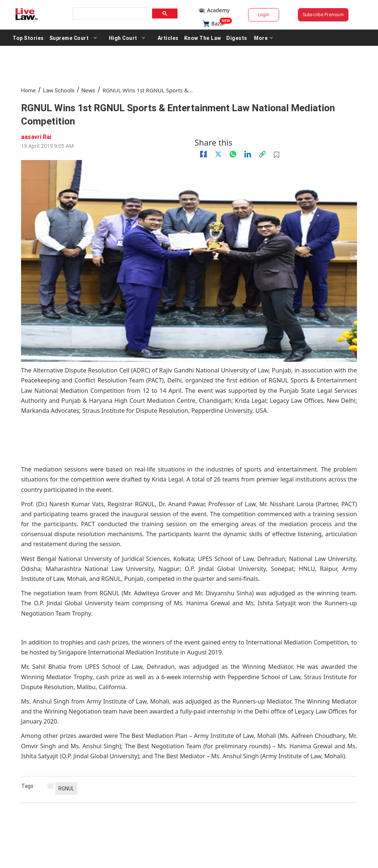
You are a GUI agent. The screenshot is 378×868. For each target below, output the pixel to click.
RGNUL (66, 789)
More (264, 38)
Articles (168, 38)
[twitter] (218, 154)
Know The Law (203, 38)
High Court (123, 38)
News (88, 90)
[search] (109, 14)
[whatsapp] (233, 154)
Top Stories (28, 38)
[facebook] (203, 154)
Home (28, 90)
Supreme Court (69, 38)
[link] (262, 154)
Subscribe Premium (323, 15)
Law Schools (59, 90)
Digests (237, 38)
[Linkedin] (248, 154)
